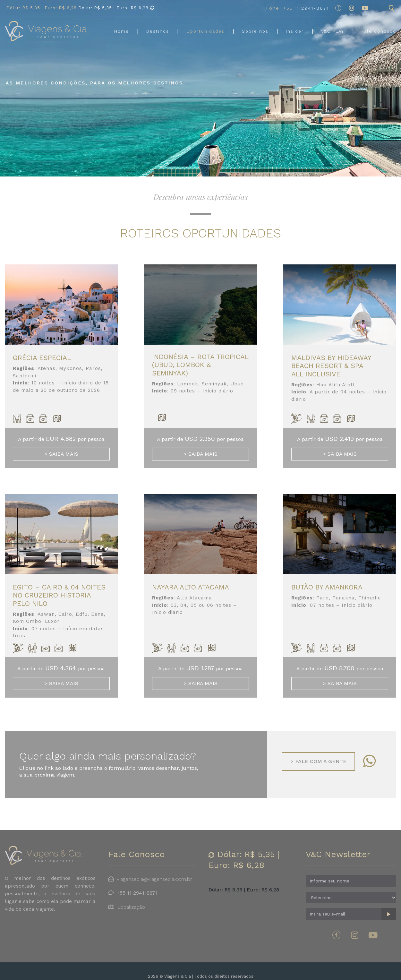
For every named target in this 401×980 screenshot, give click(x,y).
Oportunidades (205, 31)
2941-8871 (298, 8)
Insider (295, 31)
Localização (131, 907)
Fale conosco (379, 31)
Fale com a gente (318, 761)
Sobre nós (255, 31)
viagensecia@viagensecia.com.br (154, 879)
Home (122, 31)
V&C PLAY (333, 31)
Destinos (158, 31)
